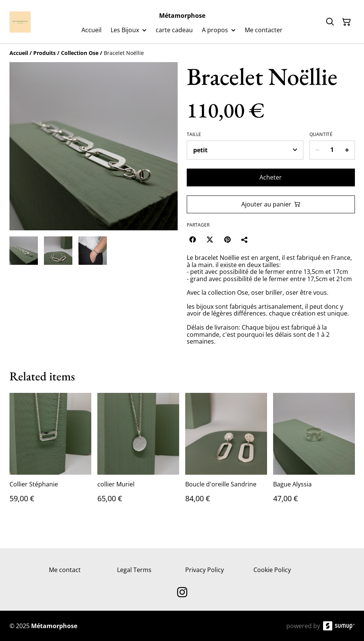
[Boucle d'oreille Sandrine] (226, 455)
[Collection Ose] (80, 53)
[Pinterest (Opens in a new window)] (227, 239)
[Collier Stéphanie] (50, 455)
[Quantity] (332, 150)
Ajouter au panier (271, 204)
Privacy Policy (205, 570)
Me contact (65, 570)
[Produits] (45, 53)
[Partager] (245, 239)
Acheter (271, 177)
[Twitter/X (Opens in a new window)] (210, 239)
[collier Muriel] (138, 455)
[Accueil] (19, 53)
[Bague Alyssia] (314, 455)
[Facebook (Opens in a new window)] (192, 239)
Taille (194, 134)
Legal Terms (134, 570)
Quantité (321, 134)
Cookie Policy (272, 570)
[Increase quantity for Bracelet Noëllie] (347, 150)
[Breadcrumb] (182, 53)
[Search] (330, 22)
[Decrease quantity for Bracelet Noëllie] (317, 150)
